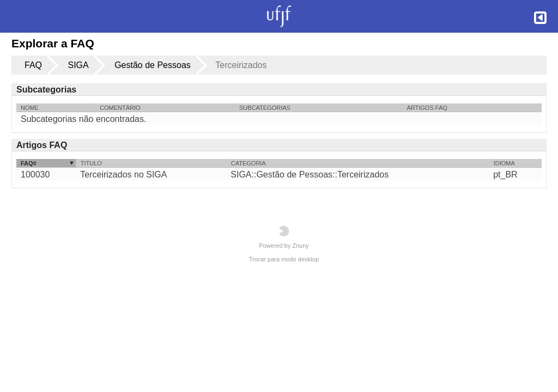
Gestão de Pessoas (153, 65)
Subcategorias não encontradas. (83, 119)
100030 (35, 174)
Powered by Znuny (284, 237)
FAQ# (29, 163)
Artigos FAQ (427, 108)
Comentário (120, 108)
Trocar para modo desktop (284, 259)
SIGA (78, 65)
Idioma (504, 163)
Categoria (248, 163)
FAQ (33, 65)
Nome (30, 108)
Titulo (91, 163)
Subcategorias (265, 108)
